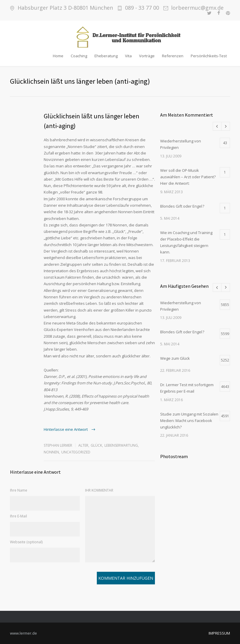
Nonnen (51, 452)
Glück (96, 445)
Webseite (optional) (26, 542)
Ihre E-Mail (18, 516)
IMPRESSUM (219, 633)
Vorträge (147, 56)
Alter (83, 445)
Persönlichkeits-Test (209, 56)
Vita (128, 56)
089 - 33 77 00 (142, 8)
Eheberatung (106, 56)
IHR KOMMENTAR (99, 490)
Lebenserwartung (121, 445)
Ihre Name (19, 490)
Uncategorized (76, 452)
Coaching (79, 56)
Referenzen (173, 56)
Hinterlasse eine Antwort (66, 429)
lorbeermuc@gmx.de (197, 8)
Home (58, 56)
